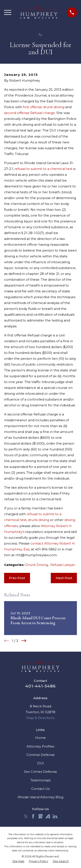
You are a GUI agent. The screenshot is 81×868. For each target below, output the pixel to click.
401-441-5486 (40, 686)
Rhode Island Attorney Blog (40, 797)
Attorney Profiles (40, 746)
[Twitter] (26, 816)
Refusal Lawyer (63, 565)
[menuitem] (18, 861)
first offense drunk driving (44, 107)
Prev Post (17, 578)
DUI (40, 763)
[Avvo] (48, 816)
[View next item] (24, 641)
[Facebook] (33, 816)
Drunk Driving (37, 565)
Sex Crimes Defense (40, 772)
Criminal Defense (40, 755)
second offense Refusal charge (29, 113)
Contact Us (40, 789)
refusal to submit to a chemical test (43, 169)
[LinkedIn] (55, 816)
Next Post (64, 578)
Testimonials (40, 780)
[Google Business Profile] (40, 816)
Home (40, 738)
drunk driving (39, 520)
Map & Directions (40, 718)
